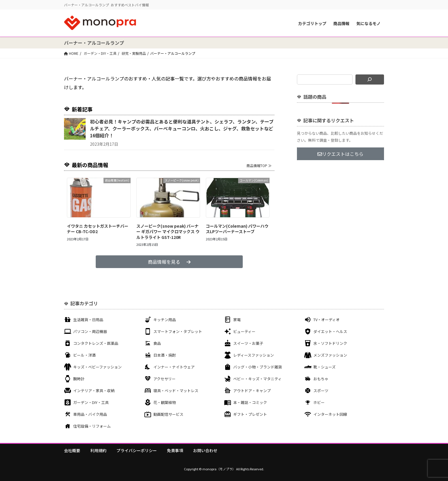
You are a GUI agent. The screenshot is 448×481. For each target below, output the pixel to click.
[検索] (370, 79)
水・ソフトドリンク (330, 343)
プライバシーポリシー (137, 450)
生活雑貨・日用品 (88, 320)
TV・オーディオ (326, 320)
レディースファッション (254, 355)
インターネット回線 (330, 414)
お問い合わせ (205, 450)
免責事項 (175, 450)
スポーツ (321, 391)
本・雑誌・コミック (250, 402)
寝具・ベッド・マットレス (176, 391)
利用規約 (98, 450)
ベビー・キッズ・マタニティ (257, 379)
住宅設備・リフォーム (92, 426)
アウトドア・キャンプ (252, 391)
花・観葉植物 (165, 402)
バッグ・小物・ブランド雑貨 (258, 367)
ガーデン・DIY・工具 (91, 402)
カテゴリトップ (312, 23)
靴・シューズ (324, 367)
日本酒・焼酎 (165, 355)
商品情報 (341, 23)
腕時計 (79, 379)
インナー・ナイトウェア (174, 367)
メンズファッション (330, 355)
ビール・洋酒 (84, 355)
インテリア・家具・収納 (94, 391)
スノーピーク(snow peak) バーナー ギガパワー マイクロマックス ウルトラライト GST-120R (168, 232)
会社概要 (72, 450)
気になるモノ (368, 23)
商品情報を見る (169, 262)
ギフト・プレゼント (250, 414)
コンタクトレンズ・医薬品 (96, 343)
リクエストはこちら (340, 154)
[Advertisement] (340, 207)
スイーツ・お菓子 (248, 343)
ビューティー (244, 331)
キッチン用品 (165, 320)
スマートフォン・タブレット (178, 331)
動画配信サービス (168, 414)
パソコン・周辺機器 (90, 331)
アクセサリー (164, 379)
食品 (157, 343)
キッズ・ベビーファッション (97, 367)
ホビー (319, 402)
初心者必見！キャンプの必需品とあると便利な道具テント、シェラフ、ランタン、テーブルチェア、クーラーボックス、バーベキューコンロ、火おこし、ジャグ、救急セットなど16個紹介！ (182, 128)
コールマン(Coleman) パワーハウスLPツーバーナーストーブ (237, 229)
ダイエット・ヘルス (330, 331)
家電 (237, 320)
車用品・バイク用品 (90, 414)
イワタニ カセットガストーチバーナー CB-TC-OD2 (98, 229)
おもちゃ (321, 379)
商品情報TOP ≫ (259, 165)
